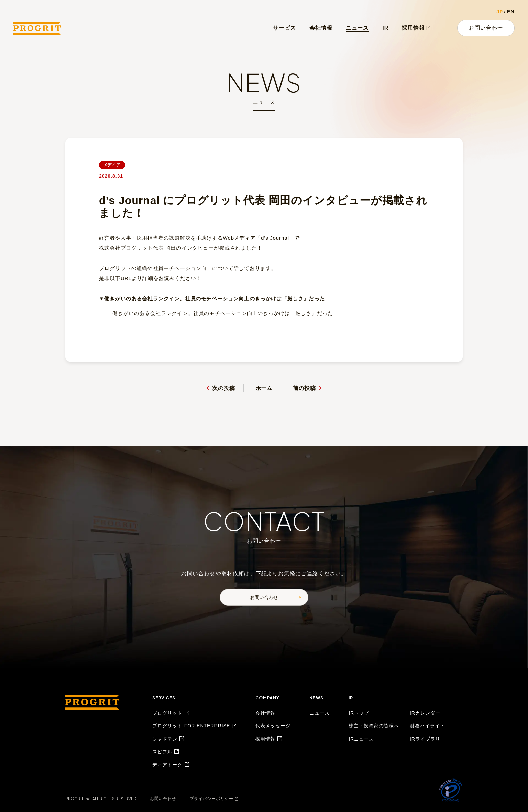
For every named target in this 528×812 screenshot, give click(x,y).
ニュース (357, 28)
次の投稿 (224, 388)
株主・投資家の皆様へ (374, 726)
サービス (285, 28)
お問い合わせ (486, 28)
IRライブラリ (425, 739)
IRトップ (359, 713)
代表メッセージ (273, 726)
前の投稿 (304, 388)
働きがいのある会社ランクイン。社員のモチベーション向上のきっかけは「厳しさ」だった (223, 313)
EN (511, 12)
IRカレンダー (425, 713)
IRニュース (361, 739)
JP (500, 12)
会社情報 (321, 28)
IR (385, 28)
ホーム (264, 388)
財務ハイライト (427, 726)
